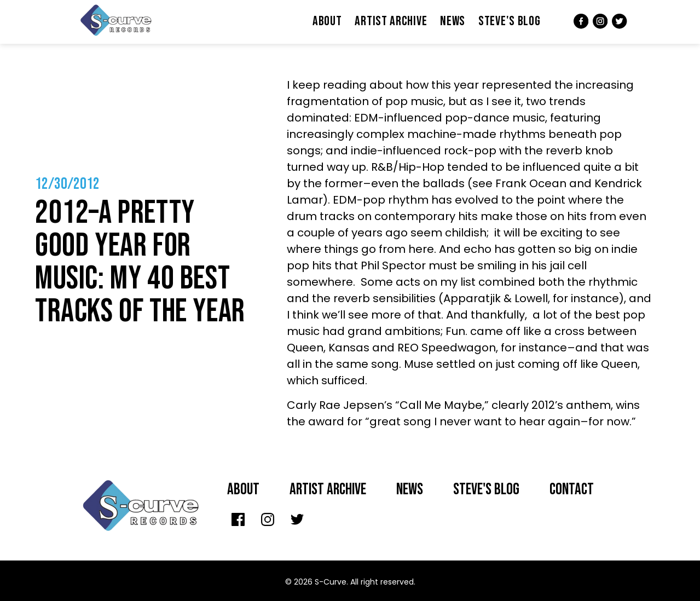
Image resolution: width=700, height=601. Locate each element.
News (453, 21)
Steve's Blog (509, 21)
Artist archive (328, 490)
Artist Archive (391, 21)
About (327, 21)
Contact (572, 490)
